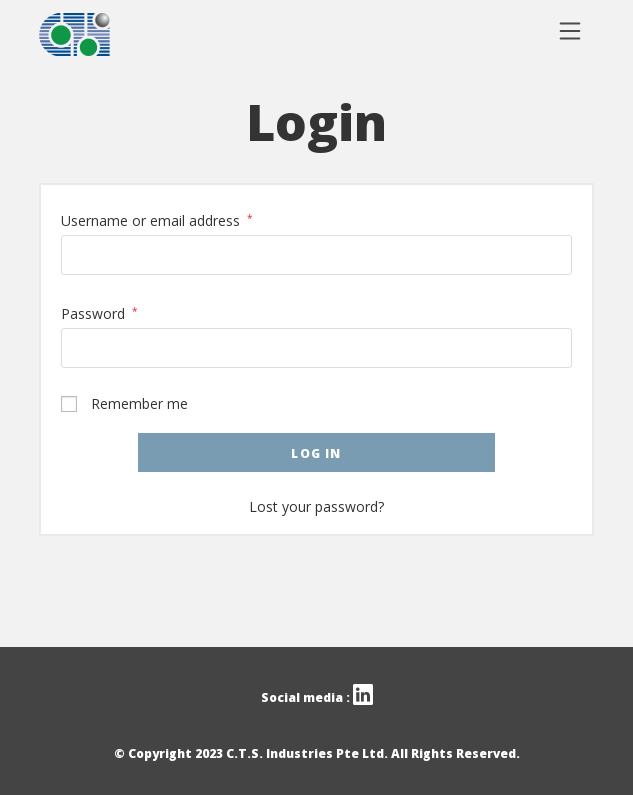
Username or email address (157, 220)
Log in (316, 453)
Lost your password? (316, 506)
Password (99, 313)
